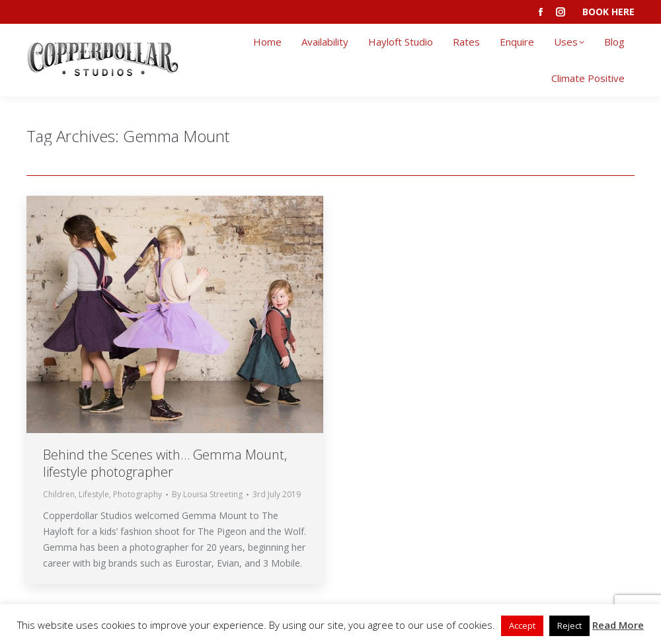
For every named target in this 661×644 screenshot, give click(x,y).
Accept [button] (522, 625)
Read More (618, 625)
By (207, 494)
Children (59, 494)
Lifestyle (94, 494)
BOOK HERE (608, 12)
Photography (137, 494)
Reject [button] (569, 625)
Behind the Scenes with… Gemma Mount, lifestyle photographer (165, 463)
